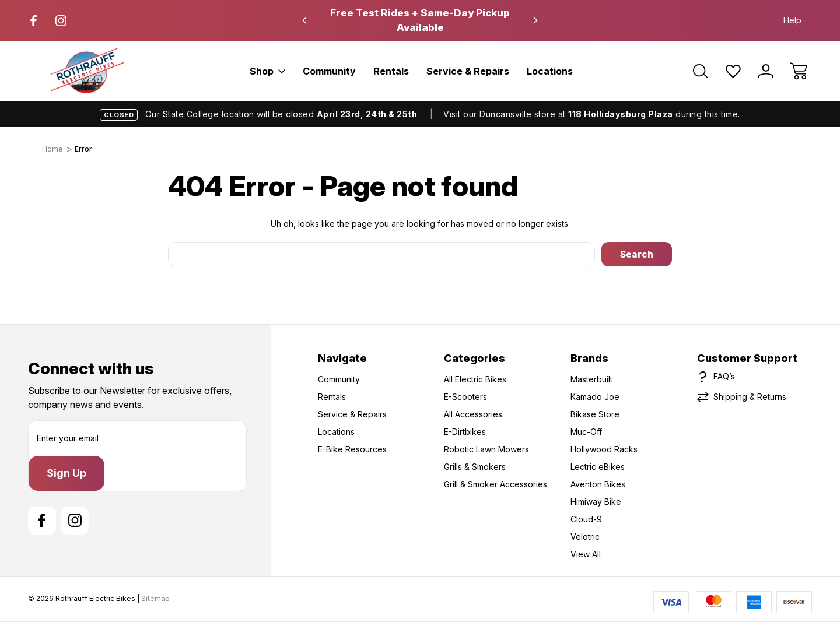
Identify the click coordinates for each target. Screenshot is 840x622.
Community (329, 71)
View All (586, 554)
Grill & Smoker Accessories (496, 484)
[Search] (701, 71)
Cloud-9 (586, 519)
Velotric (585, 537)
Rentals (391, 71)
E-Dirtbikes (465, 432)
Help (792, 20)
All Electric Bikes (475, 379)
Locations (550, 71)
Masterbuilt (591, 379)
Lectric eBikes (598, 467)
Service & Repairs (468, 71)
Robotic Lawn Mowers (487, 449)
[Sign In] (766, 71)
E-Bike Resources (352, 449)
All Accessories (473, 414)
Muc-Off (586, 432)
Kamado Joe (595, 397)
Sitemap (155, 598)
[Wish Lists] (733, 71)
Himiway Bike (596, 502)
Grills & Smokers (475, 467)
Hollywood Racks (604, 449)
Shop (267, 71)
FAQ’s (724, 376)
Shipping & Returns (750, 397)
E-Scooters (466, 397)
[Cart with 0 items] (799, 71)
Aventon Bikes (598, 484)
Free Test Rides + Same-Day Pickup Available (420, 20)
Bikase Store (595, 414)
